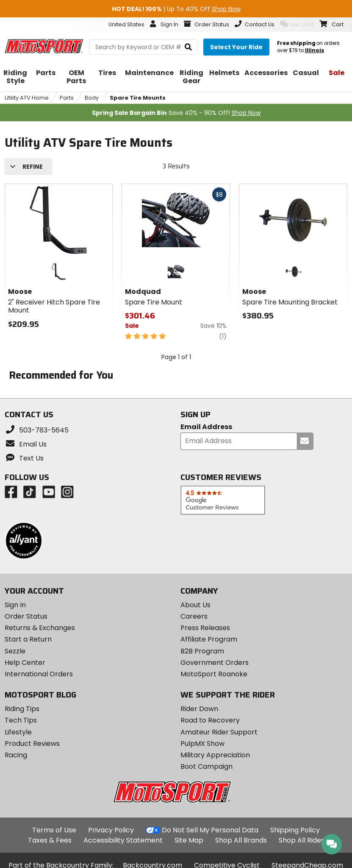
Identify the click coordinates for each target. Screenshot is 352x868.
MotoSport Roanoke (214, 674)
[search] (188, 47)
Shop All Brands (241, 840)
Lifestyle (18, 732)
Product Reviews (32, 744)
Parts (67, 98)
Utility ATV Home (27, 98)
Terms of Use (54, 830)
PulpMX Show (202, 744)
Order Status (26, 616)
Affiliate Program (209, 639)
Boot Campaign (206, 766)
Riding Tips (22, 709)
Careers (194, 616)
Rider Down (199, 709)
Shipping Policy (295, 830)
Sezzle (15, 651)
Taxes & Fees (50, 840)
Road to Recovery (210, 720)
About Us (195, 605)
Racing (16, 755)
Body (92, 98)
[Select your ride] (236, 47)
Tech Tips (21, 720)
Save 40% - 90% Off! (176, 113)
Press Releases (205, 628)
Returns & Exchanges (40, 628)
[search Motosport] (143, 47)
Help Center (25, 663)
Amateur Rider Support (219, 732)
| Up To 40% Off (176, 9)
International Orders (39, 674)
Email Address (206, 427)
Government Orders (215, 663)
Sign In (15, 605)
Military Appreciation (215, 755)
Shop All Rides (302, 840)
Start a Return (28, 639)
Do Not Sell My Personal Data (210, 830)
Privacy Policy (111, 830)
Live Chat (297, 24)
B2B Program (202, 651)
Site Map (189, 840)
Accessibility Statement (123, 840)
